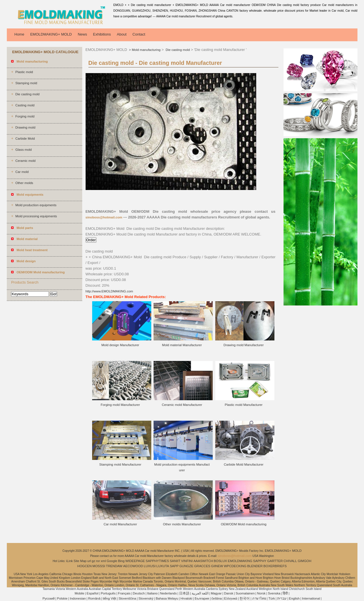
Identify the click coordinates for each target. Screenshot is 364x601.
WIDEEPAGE (135, 561)
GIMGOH (305, 561)
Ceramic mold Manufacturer (182, 405)
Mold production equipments (36, 205)
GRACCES (202, 566)
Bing (121, 561)
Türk (272, 598)
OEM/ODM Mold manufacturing (244, 524)
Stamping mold (26, 83)
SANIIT (175, 561)
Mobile (79, 593)
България (202, 598)
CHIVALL (290, 561)
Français (124, 593)
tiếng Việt (110, 598)
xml (103, 561)
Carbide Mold (25, 139)
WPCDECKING (235, 566)
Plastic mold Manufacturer (244, 405)
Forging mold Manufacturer (120, 405)
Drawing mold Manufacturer (244, 345)
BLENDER (255, 566)
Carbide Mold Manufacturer (244, 464)
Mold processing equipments (36, 216)
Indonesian (78, 598)
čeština (217, 598)
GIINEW (217, 566)
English (294, 598)
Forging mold (25, 116)
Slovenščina (127, 598)
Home (19, 34)
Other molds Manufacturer (182, 524)
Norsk (261, 593)
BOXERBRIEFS (275, 566)
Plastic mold (24, 72)
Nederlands (168, 593)
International (311, 598)
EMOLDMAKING (240, 561)
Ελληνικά (231, 598)
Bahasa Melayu (167, 598)
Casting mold (25, 105)
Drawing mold (25, 127)
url (89, 561)
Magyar (216, 593)
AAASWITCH (203, 561)
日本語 (184, 593)
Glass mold (24, 150)
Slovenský (146, 598)
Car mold (22, 172)
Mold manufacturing (146, 50)
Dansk (229, 593)
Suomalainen (245, 593)
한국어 (245, 598)
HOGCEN (84, 566)
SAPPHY (260, 561)
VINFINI (187, 561)
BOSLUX (221, 561)
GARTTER (275, 561)
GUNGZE (186, 566)
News (82, 34)
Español (92, 593)
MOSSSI (99, 566)
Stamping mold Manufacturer (120, 464)
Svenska (274, 593)
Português (108, 593)
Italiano (152, 593)
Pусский (48, 598)
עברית (282, 598)
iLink (69, 561)
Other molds (24, 183)
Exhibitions (102, 34)
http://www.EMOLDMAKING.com (109, 291)
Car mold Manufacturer (120, 524)
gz (94, 561)
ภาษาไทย (259, 598)
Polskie (62, 598)
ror (98, 561)
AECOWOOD (133, 566)
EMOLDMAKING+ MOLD (51, 34)
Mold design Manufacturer (120, 345)
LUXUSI (150, 566)
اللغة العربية (200, 593)
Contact (139, 34)
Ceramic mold (25, 161)
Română (94, 598)
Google (112, 561)
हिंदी (285, 593)
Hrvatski (187, 598)
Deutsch (139, 593)
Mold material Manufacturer (182, 345)
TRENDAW (114, 566)
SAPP (174, 566)
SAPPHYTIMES (157, 561)
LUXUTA (163, 566)
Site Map (80, 561)
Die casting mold (27, 94)
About (122, 34)
